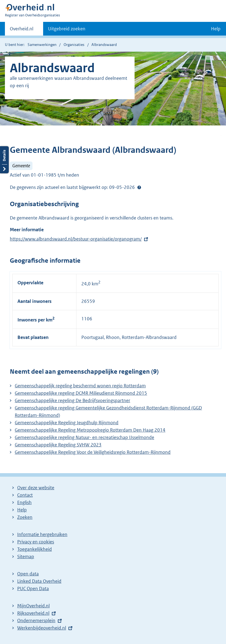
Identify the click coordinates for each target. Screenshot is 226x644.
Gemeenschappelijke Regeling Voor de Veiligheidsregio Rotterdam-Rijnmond (93, 452)
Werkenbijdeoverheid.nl (42, 628)
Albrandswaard (104, 45)
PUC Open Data (33, 589)
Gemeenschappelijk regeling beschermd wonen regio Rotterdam (80, 386)
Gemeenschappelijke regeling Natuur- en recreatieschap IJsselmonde (84, 437)
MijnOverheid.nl (33, 606)
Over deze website (36, 488)
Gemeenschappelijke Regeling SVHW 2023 (58, 445)
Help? (139, 187)
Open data (28, 574)
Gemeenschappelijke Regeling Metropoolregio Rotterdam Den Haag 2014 (90, 430)
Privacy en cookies (36, 542)
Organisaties (74, 45)
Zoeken (25, 517)
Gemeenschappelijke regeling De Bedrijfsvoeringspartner (72, 400)
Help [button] (216, 29)
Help (22, 510)
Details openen (4, 160)
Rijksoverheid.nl (33, 613)
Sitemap (26, 557)
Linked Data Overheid (39, 581)
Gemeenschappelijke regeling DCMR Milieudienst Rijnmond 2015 (81, 393)
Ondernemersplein (36, 620)
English (24, 502)
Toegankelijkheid (35, 549)
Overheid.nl (22, 30)
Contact (25, 495)
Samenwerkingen (42, 45)
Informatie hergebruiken (42, 534)
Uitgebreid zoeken (67, 29)
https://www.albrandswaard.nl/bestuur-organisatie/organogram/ (76, 239)
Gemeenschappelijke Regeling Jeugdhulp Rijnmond (67, 423)
